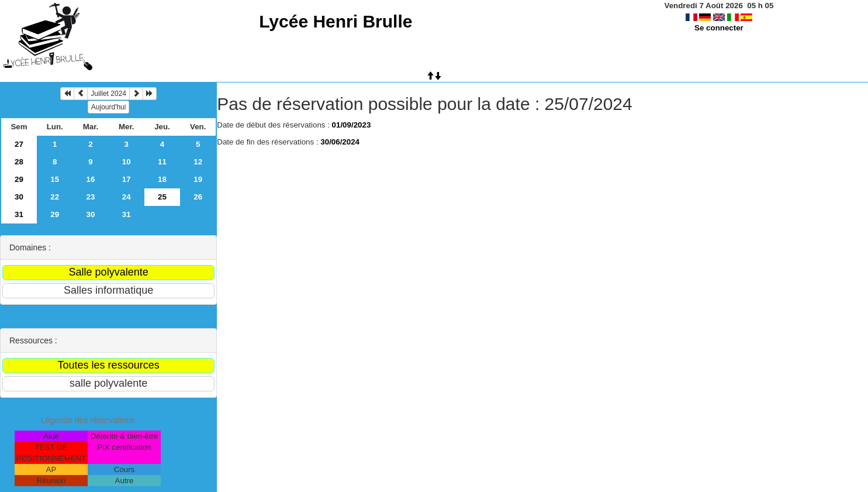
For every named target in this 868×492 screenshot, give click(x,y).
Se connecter (719, 28)
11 (162, 162)
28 (19, 162)
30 (19, 197)
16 (91, 179)
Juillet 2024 (108, 94)
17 (127, 179)
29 (19, 179)
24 (127, 197)
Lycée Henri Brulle (336, 21)
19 (198, 179)
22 (55, 197)
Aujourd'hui (109, 107)
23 (91, 197)
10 (127, 162)
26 (198, 197)
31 (19, 214)
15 (55, 179)
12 (198, 162)
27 (19, 144)
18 (162, 179)
